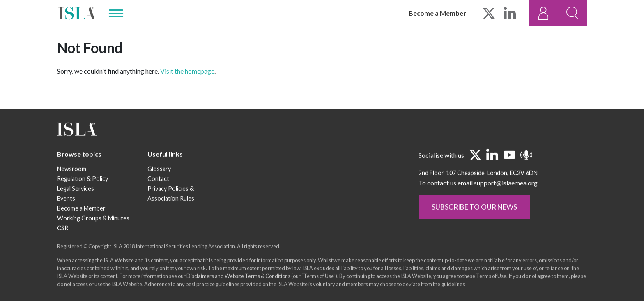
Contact (158, 179)
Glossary (159, 170)
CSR (63, 229)
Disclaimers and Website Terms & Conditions (238, 277)
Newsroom (72, 170)
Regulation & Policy (83, 179)
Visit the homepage (187, 71)
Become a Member (437, 13)
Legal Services (76, 189)
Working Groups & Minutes (93, 219)
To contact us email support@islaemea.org (478, 184)
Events (66, 199)
